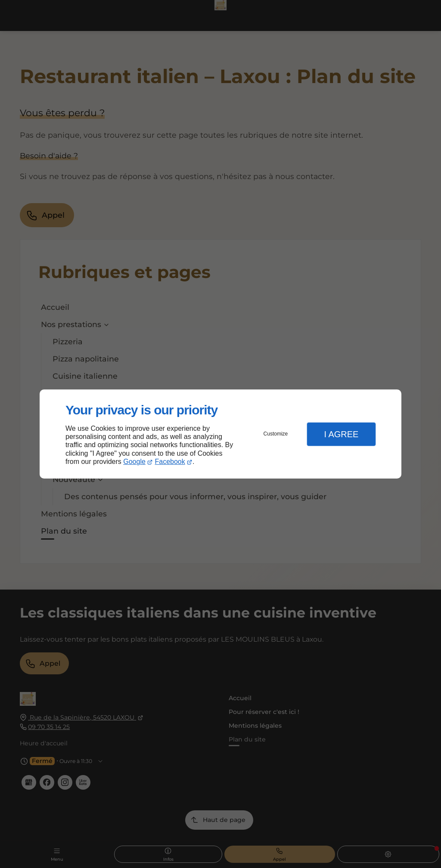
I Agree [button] (341, 434)
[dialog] (220, 434)
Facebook (170, 462)
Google (134, 462)
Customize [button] (276, 434)
